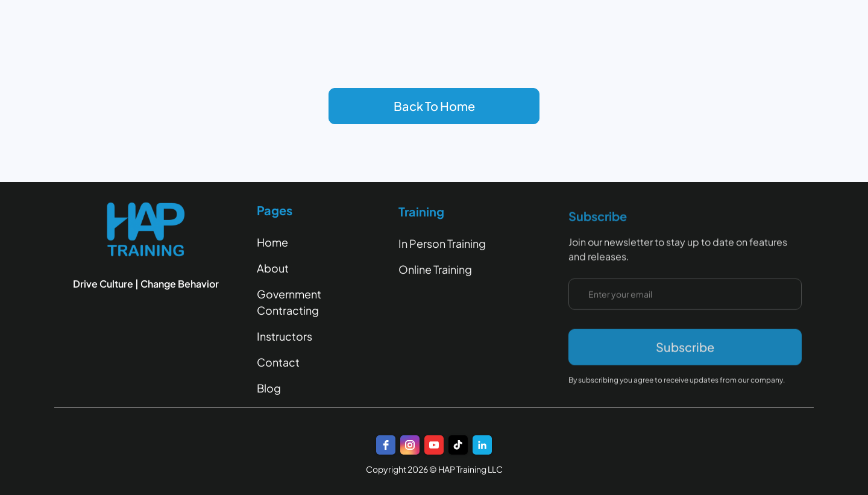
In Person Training (442, 246)
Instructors (285, 336)
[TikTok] (458, 445)
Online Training (435, 272)
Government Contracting (289, 302)
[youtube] (434, 445)
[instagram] (410, 445)
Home (272, 242)
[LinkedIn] (482, 445)
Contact (278, 362)
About (273, 268)
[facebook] (386, 445)
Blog (269, 388)
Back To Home (434, 106)
